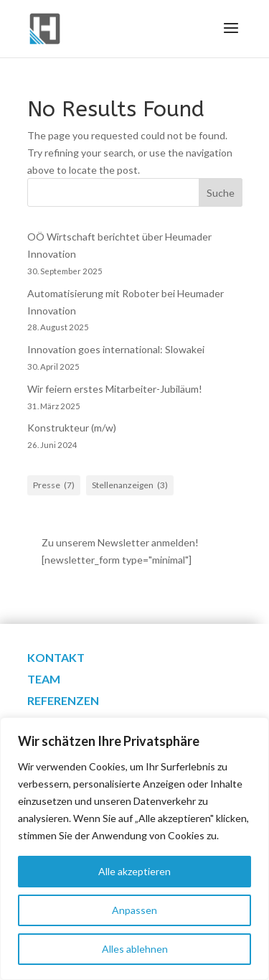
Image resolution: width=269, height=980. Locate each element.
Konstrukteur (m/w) (72, 428)
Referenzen (63, 701)
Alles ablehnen (135, 949)
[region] (134, 849)
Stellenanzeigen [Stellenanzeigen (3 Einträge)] (130, 485)
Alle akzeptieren (134, 871)
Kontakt (56, 658)
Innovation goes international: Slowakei (116, 349)
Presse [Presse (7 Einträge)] (54, 485)
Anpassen (134, 910)
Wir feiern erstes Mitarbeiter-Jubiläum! (115, 389)
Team (44, 680)
